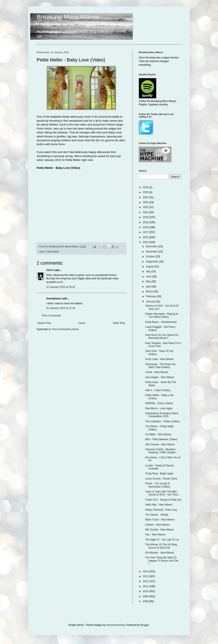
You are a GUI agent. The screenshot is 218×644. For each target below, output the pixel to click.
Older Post (119, 323)
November (152, 252)
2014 (146, 571)
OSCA (50, 270)
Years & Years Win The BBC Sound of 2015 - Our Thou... (163, 493)
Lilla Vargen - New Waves (160, 377)
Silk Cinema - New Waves (160, 444)
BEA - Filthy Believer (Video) (161, 439)
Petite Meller (44, 129)
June (149, 277)
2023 (146, 202)
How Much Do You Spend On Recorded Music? (162, 337)
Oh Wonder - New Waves (160, 553)
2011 (146, 586)
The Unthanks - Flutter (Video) (162, 421)
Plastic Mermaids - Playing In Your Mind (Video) (162, 315)
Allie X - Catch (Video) (158, 390)
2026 (146, 187)
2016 (146, 237)
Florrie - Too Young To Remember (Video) (158, 485)
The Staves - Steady (157, 515)
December (152, 246)
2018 (146, 227)
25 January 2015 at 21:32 (61, 308)
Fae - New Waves (155, 535)
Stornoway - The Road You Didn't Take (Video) (160, 366)
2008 (146, 601)
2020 (146, 217)
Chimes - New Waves (157, 525)
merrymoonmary (115, 625)
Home (82, 323)
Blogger (145, 625)
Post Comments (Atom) (65, 329)
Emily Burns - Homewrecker (161, 322)
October (151, 256)
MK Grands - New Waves (160, 530)
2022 (146, 207)
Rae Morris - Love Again (159, 408)
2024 (146, 197)
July (148, 271)
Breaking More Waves (68, 17)
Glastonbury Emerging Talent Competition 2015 (162, 415)
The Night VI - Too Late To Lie (162, 540)
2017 (146, 232)
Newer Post (44, 323)
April (149, 287)
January (151, 302)
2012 (146, 581)
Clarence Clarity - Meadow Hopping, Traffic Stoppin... (161, 451)
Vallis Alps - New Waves (159, 505)
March (150, 291)
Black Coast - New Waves (160, 520)
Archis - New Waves (157, 372)
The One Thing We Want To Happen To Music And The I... (162, 561)
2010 (146, 591)
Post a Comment (51, 316)
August (150, 267)
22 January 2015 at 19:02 (61, 287)
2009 (146, 596)
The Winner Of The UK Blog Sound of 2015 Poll (161, 546)
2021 (146, 212)
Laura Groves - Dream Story (161, 479)
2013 (146, 576)
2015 (146, 242)
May (149, 281)
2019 (146, 222)
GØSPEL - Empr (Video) (159, 403)
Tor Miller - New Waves (158, 434)
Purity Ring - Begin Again (159, 474)
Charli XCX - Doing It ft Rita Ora (163, 500)
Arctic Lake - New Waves (159, 359)
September (152, 262)
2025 (146, 192)
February (151, 296)
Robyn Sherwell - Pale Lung (161, 510)
